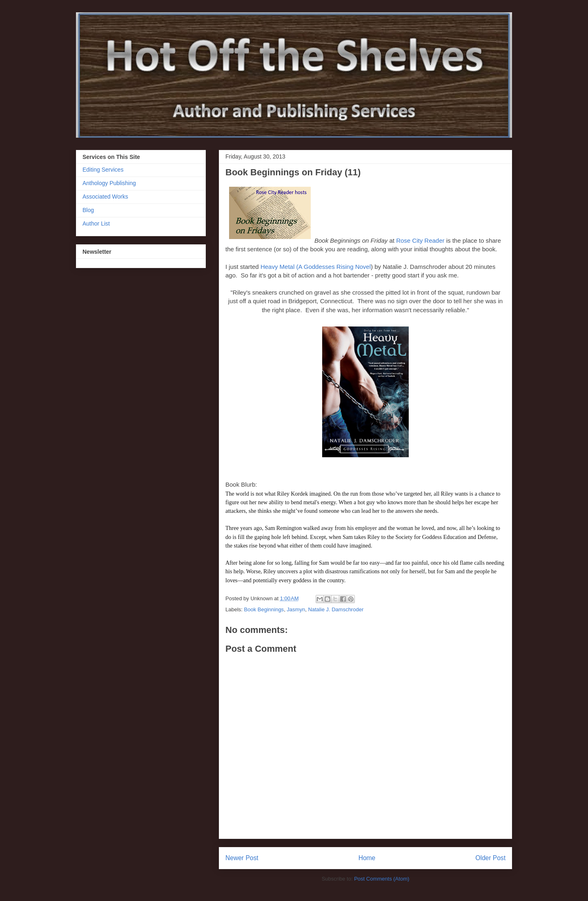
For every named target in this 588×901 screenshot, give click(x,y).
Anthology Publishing (109, 183)
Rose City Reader (420, 240)
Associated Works (105, 197)
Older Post (490, 858)
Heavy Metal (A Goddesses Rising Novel (316, 267)
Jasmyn (296, 609)
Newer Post (242, 858)
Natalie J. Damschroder (336, 609)
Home (367, 858)
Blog (88, 210)
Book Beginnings (264, 609)
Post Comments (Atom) (382, 879)
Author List (96, 224)
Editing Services (103, 170)
